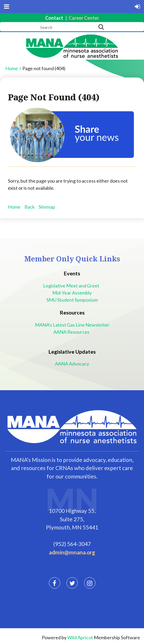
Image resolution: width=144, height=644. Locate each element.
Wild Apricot (80, 637)
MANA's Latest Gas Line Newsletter (72, 325)
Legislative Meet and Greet (72, 286)
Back (30, 207)
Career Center (84, 18)
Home (12, 68)
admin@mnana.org (72, 552)
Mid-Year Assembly (72, 293)
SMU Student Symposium (72, 300)
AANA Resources (72, 332)
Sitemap (47, 207)
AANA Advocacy (72, 364)
